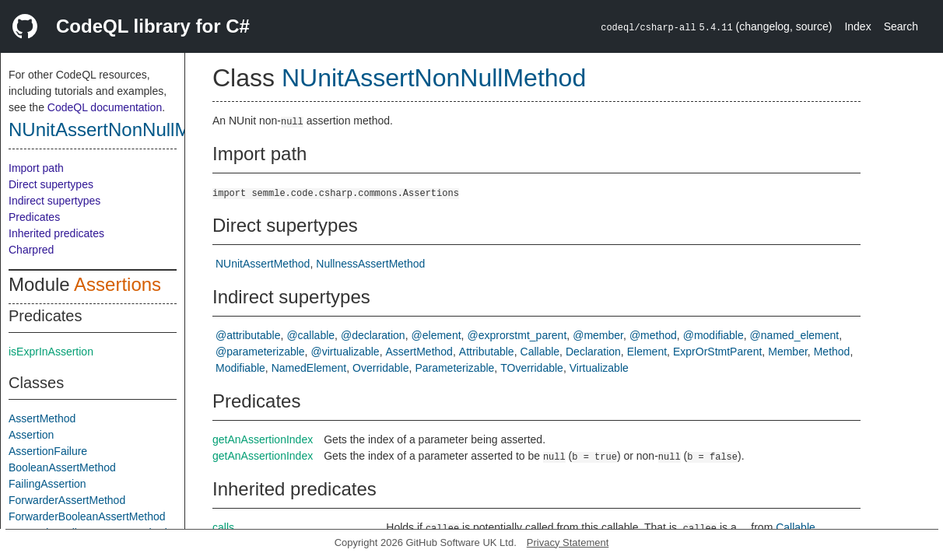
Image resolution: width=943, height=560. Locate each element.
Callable (540, 352)
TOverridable (532, 368)
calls (223, 527)
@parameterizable (260, 352)
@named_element (795, 335)
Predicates (34, 217)
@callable (310, 335)
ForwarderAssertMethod (67, 500)
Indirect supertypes (54, 201)
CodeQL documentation (105, 107)
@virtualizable (345, 352)
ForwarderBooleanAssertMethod (87, 516)
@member (598, 335)
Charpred (31, 250)
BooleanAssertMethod (62, 467)
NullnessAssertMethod (370, 264)
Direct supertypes (51, 184)
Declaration (593, 352)
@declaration (373, 335)
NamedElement (309, 368)
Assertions (117, 284)
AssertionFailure (48, 451)
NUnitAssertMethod (263, 264)
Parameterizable (454, 368)
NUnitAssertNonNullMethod (123, 129)
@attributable (248, 335)
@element (436, 335)
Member (788, 352)
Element (647, 352)
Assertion (31, 435)
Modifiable (240, 368)
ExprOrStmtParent (717, 352)
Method (832, 352)
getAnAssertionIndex (263, 439)
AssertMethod (42, 418)
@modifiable (713, 335)
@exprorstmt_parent (517, 335)
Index (857, 26)
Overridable (380, 368)
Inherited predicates (56, 233)
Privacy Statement (568, 542)
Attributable (487, 352)
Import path (36, 168)
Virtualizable (599, 368)
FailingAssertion (47, 484)
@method (653, 335)
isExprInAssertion (51, 352)
